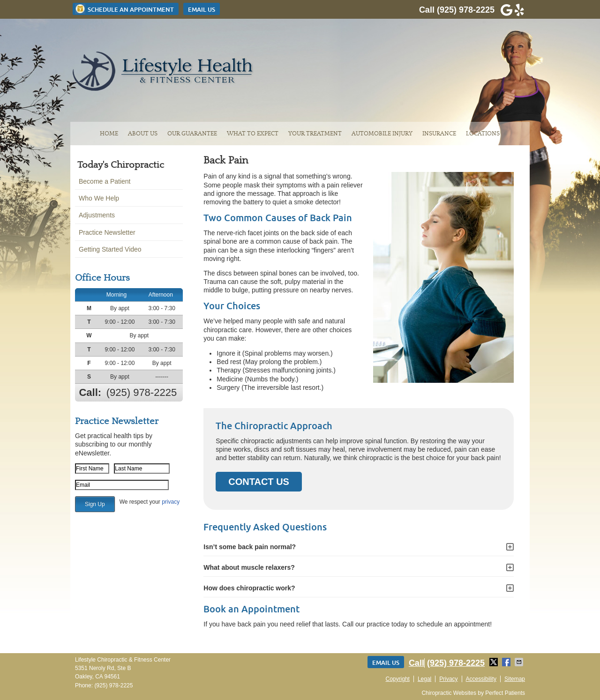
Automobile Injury (382, 134)
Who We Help (99, 198)
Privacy (448, 679)
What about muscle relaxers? (249, 567)
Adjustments (97, 215)
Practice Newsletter (107, 232)
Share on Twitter (495, 662)
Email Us (202, 9)
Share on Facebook (507, 662)
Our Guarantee (192, 134)
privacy (171, 502)
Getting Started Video (110, 249)
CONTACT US (259, 482)
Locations (483, 134)
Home (109, 134)
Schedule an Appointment (124, 9)
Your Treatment (315, 134)
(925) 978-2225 (466, 10)
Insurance (439, 134)
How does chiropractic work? (249, 588)
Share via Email (520, 662)
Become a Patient (105, 181)
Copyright (398, 679)
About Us (143, 134)
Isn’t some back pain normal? (250, 547)
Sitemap (515, 679)
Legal (424, 679)
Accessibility (481, 679)
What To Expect (253, 134)
